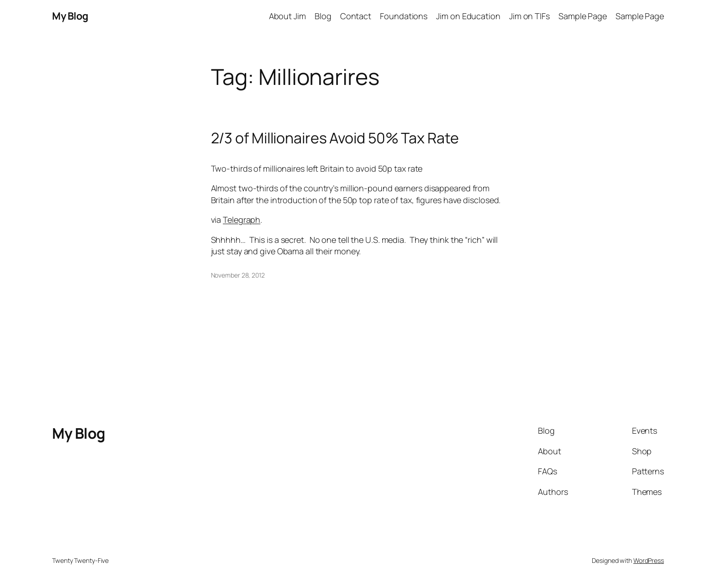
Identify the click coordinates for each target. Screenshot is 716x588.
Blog (323, 16)
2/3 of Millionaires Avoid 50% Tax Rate (335, 138)
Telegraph (242, 220)
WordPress (649, 560)
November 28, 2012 (238, 275)
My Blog (70, 16)
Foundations (404, 16)
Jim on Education (468, 16)
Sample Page (583, 16)
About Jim (287, 16)
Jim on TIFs (529, 16)
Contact (356, 16)
